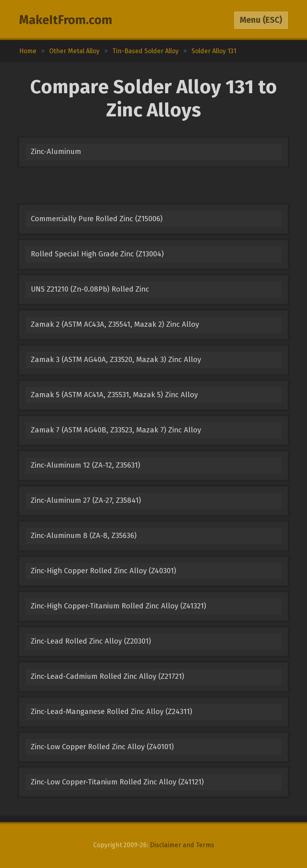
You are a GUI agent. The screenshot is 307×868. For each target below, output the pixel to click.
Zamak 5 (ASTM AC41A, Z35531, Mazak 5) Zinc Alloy (114, 395)
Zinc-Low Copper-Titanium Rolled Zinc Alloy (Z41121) (117, 782)
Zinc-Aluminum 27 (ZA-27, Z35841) (86, 500)
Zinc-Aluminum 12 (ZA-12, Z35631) (86, 465)
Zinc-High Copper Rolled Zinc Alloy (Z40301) (104, 571)
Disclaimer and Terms (182, 845)
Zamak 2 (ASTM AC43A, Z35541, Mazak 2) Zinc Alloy (115, 324)
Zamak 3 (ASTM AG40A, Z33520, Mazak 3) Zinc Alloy (116, 360)
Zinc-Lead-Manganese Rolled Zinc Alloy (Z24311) (112, 712)
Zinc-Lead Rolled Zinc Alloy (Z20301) (91, 641)
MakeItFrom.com (66, 20)
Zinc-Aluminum (56, 152)
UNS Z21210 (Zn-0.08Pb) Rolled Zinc (90, 289)
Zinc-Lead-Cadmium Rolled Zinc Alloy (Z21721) (108, 676)
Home (28, 51)
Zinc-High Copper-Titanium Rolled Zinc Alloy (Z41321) (119, 606)
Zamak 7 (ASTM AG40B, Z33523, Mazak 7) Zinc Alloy (116, 430)
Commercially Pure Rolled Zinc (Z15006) (97, 219)
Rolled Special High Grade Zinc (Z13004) (97, 254)
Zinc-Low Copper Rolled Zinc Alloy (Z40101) (102, 747)
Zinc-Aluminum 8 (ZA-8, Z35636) (84, 536)
